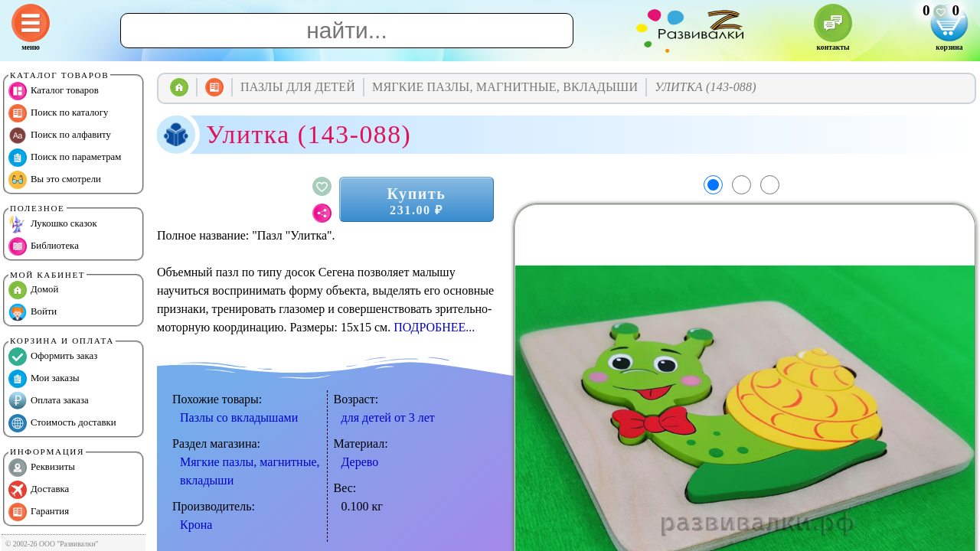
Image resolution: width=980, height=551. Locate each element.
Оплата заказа (49, 401)
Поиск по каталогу (58, 113)
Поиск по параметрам (65, 158)
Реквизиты (42, 468)
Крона (196, 525)
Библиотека (44, 246)
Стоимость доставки (62, 423)
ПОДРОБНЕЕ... (434, 327)
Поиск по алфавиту (60, 135)
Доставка (39, 490)
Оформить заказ (53, 357)
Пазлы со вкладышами (239, 417)
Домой (33, 290)
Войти (33, 312)
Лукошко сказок (53, 224)
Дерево (360, 462)
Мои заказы (44, 379)
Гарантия (39, 512)
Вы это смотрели (55, 180)
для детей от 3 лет (388, 417)
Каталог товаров (54, 91)
